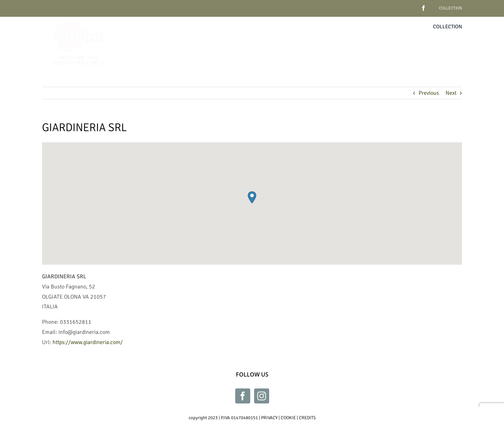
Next (451, 93)
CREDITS (307, 418)
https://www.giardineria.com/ (88, 342)
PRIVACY (269, 418)
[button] (252, 197)
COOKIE (288, 418)
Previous (429, 93)
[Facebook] (243, 396)
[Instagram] (262, 396)
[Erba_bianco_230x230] (79, 20)
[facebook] (413, 5)
